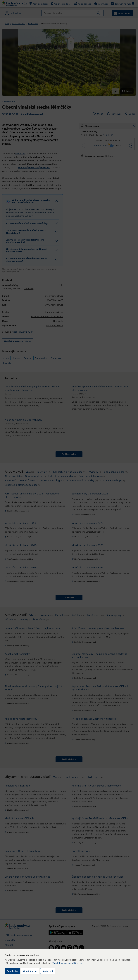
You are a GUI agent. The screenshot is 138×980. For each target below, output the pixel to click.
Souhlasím (12, 971)
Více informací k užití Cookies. (68, 963)
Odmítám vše (30, 971)
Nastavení (48, 971)
